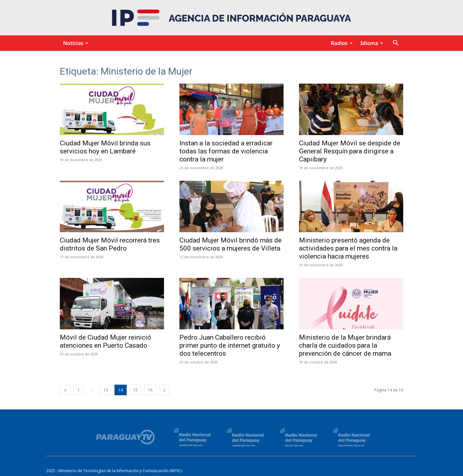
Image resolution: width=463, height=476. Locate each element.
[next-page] (164, 390)
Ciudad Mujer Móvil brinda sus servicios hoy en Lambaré (105, 147)
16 (150, 390)
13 (106, 390)
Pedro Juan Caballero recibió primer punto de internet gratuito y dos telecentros (230, 345)
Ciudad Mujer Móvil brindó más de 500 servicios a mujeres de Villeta (231, 244)
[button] (395, 44)
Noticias (75, 43)
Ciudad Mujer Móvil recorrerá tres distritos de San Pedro (110, 244)
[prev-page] (65, 390)
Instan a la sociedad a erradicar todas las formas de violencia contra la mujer (226, 151)
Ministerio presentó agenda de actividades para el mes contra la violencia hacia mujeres (348, 248)
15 (135, 390)
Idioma (371, 43)
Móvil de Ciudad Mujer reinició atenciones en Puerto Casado (105, 341)
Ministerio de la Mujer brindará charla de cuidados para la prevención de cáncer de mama (345, 345)
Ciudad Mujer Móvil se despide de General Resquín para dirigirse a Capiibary (350, 151)
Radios (341, 43)
